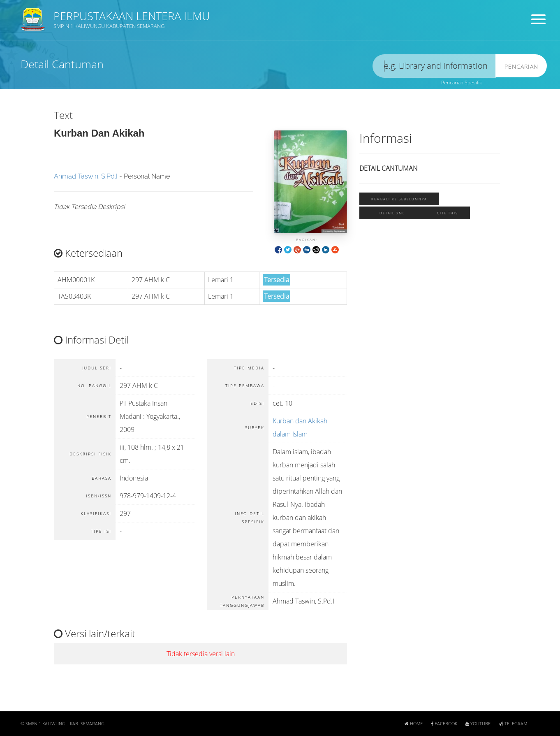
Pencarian (521, 66)
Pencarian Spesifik (462, 82)
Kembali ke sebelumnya (399, 199)
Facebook (444, 724)
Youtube (478, 724)
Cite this (448, 213)
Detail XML (392, 213)
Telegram (513, 724)
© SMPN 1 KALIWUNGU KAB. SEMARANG (62, 724)
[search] (434, 66)
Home (414, 724)
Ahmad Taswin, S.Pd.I (86, 176)
